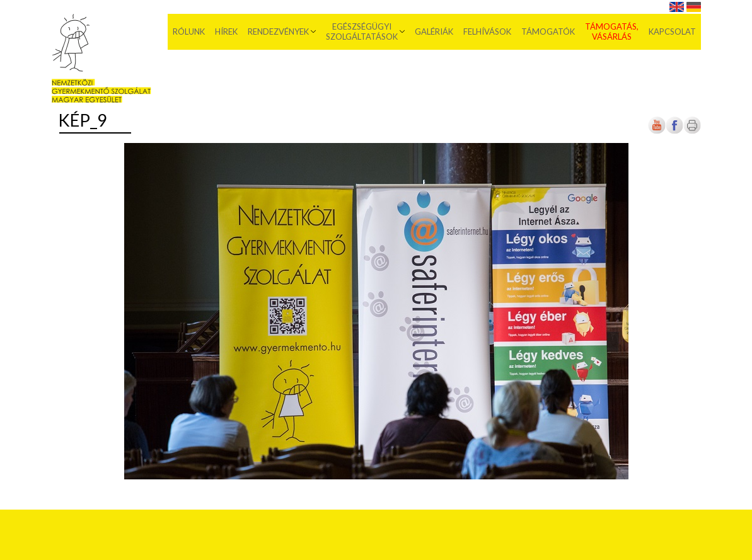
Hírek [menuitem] (226, 31)
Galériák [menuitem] (434, 31)
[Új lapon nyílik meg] (674, 131)
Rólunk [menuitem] (189, 31)
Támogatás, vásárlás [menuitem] (612, 31)
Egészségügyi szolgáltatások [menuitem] (362, 31)
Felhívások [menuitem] (487, 31)
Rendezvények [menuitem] (278, 31)
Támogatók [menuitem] (548, 31)
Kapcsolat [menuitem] (672, 31)
